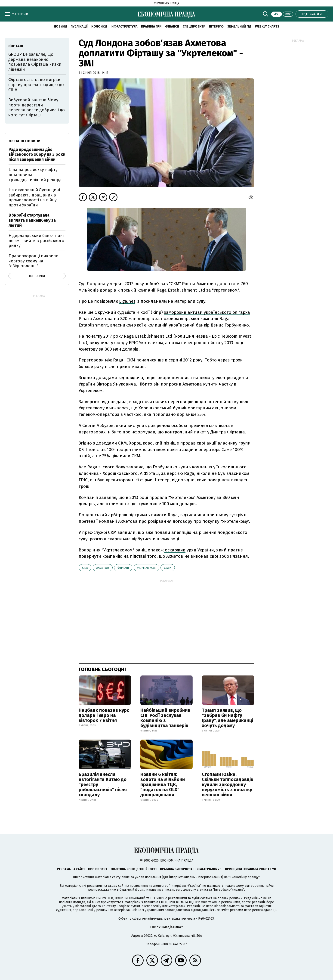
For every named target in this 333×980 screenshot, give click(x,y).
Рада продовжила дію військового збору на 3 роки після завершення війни (37, 154)
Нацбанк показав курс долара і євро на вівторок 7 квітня (104, 715)
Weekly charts (267, 26)
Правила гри (151, 26)
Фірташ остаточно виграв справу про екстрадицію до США (36, 85)
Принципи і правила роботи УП (251, 869)
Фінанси (172, 26)
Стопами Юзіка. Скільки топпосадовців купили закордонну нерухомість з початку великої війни (228, 784)
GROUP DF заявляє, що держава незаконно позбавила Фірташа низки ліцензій (35, 62)
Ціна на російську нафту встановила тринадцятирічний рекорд (35, 175)
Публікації (79, 26)
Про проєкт (98, 869)
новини (60, 26)
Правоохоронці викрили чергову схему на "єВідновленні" (34, 261)
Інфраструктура (124, 26)
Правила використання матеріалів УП (191, 869)
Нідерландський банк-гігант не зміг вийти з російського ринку (37, 241)
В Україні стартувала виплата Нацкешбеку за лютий (32, 220)
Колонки (99, 26)
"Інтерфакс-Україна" (185, 886)
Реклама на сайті (71, 869)
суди (168, 568)
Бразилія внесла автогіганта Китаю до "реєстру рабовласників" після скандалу (103, 784)
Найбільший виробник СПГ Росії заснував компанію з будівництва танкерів (165, 718)
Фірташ (123, 568)
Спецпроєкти (194, 26)
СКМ (85, 568)
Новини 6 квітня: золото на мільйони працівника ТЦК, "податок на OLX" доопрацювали (163, 784)
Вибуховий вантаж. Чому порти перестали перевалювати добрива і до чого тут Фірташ (37, 107)
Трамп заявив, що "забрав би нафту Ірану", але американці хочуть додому (228, 718)
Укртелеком (146, 568)
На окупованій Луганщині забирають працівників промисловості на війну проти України (34, 198)
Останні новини (25, 141)
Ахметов (103, 568)
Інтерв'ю (216, 26)
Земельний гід (239, 26)
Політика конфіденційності (134, 869)
